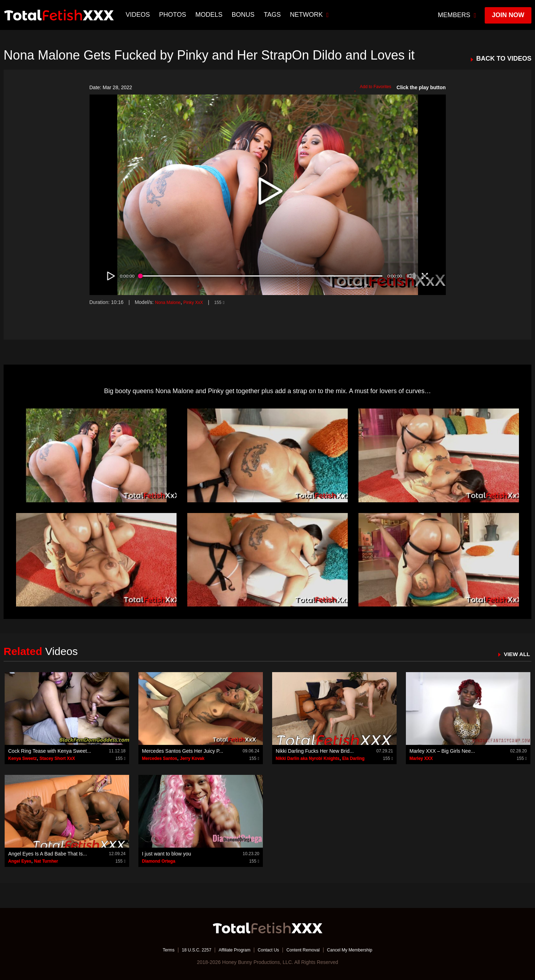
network (310, 15)
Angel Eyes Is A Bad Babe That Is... (48, 854)
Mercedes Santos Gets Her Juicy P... (183, 751)
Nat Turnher (46, 861)
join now (508, 15)
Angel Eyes (20, 861)
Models (210, 15)
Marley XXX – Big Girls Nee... (442, 751)
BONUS (244, 15)
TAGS (273, 15)
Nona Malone (170, 302)
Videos (139, 15)
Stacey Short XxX (57, 758)
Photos (174, 15)
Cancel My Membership (360, 950)
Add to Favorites (370, 88)
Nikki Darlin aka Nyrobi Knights (308, 758)
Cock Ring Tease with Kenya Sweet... (50, 751)
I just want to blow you (167, 854)
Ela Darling (354, 758)
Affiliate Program (230, 950)
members (457, 15)
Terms (155, 950)
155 (227, 302)
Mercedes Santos (160, 758)
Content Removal (307, 950)
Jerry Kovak (192, 758)
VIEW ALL (515, 654)
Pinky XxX (199, 302)
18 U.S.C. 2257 (187, 950)
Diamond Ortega (159, 861)
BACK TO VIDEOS (504, 59)
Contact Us (268, 950)
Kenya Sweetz (22, 758)
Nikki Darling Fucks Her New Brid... (315, 751)
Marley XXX (421, 758)
